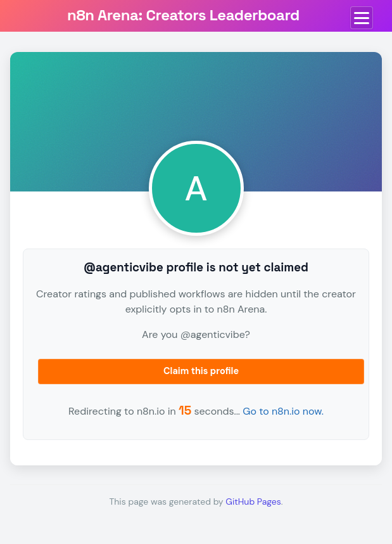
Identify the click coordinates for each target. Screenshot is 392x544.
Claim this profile (201, 371)
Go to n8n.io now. (283, 411)
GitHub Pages (253, 502)
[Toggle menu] (362, 18)
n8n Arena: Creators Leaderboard (183, 15)
